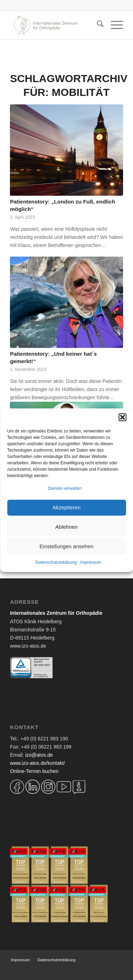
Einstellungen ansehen (67, 546)
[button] (122, 417)
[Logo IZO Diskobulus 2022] (55, 25)
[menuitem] (97, 25)
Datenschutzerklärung (56, 562)
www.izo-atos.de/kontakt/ (37, 763)
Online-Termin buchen (34, 771)
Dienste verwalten (65, 488)
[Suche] (97, 25)
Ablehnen (66, 527)
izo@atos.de (39, 755)
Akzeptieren (66, 507)
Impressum (91, 562)
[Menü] (113, 25)
